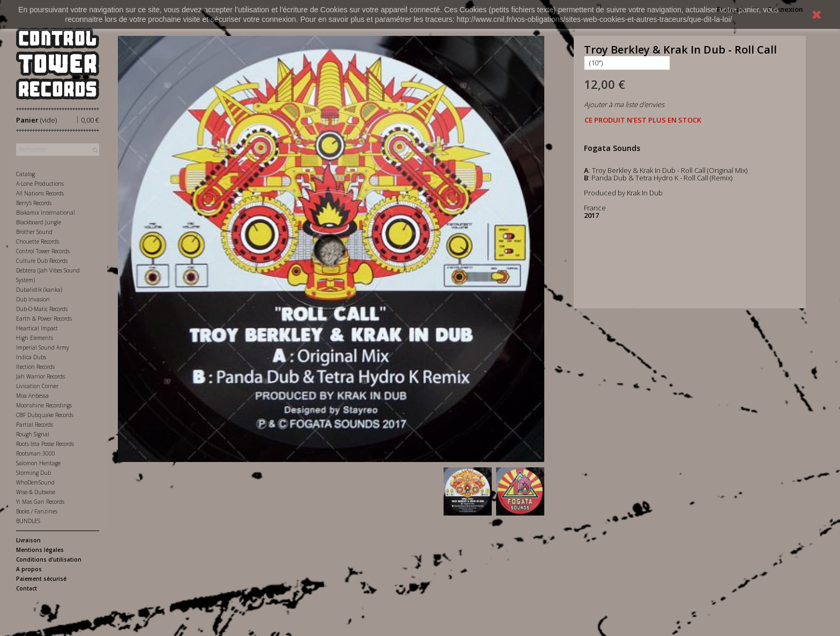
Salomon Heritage (38, 463)
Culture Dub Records (42, 261)
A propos (29, 569)
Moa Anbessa (32, 396)
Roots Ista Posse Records (45, 444)
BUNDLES (28, 521)
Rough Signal (33, 434)
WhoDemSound (35, 482)
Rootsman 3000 (36, 453)
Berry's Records (34, 203)
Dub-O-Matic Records (42, 309)
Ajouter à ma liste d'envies (624, 104)
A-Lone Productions (40, 184)
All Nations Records (40, 193)
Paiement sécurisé (41, 579)
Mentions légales (40, 550)
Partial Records (35, 425)
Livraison (28, 540)
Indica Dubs (31, 357)
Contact (27, 588)
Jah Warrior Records (40, 376)
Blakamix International (46, 213)
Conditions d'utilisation (49, 559)
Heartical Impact (37, 328)
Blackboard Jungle (39, 222)
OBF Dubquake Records (45, 415)
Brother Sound (34, 232)
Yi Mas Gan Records (40, 502)
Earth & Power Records (44, 319)
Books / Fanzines (37, 511)
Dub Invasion (33, 299)
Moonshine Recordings (44, 405)
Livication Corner (37, 386)
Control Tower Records (43, 251)
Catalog (25, 174)
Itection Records (35, 367)
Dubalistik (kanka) (39, 290)
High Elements (35, 338)
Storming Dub (33, 473)
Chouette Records (37, 241)
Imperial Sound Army (43, 347)
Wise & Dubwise (36, 492)
